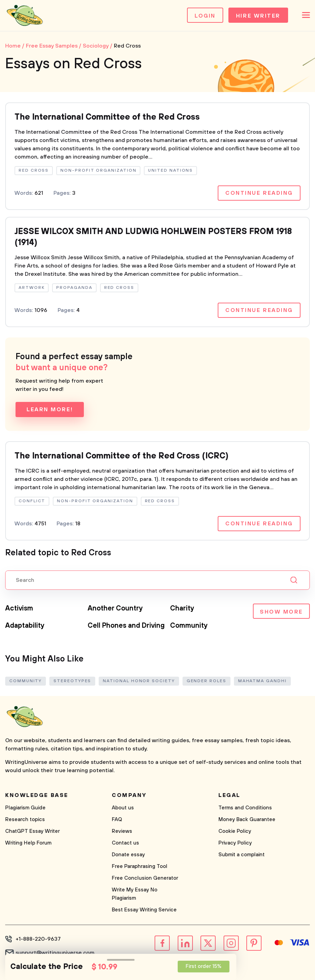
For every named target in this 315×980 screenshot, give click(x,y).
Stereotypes (72, 681)
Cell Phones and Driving (126, 626)
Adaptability (25, 626)
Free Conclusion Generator (145, 878)
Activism (19, 609)
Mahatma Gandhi (262, 681)
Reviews (122, 831)
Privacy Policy (235, 843)
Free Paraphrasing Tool (140, 866)
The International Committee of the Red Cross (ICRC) (121, 456)
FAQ (117, 820)
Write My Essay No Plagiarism (135, 894)
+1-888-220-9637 (38, 939)
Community (189, 626)
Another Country (115, 609)
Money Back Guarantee (247, 820)
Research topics (25, 820)
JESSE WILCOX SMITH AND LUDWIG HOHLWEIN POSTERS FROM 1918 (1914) (153, 237)
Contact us (125, 843)
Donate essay (128, 855)
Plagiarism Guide (25, 808)
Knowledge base (37, 795)
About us (123, 808)
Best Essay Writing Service (144, 910)
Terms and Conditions (245, 808)
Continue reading (259, 193)
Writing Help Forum (28, 843)
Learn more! (50, 410)
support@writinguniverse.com (55, 953)
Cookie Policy (235, 831)
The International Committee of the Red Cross (107, 117)
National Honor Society (139, 681)
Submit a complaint (242, 855)
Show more (281, 612)
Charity (182, 609)
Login (205, 16)
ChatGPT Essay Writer (32, 831)
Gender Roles (206, 681)
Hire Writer (258, 16)
